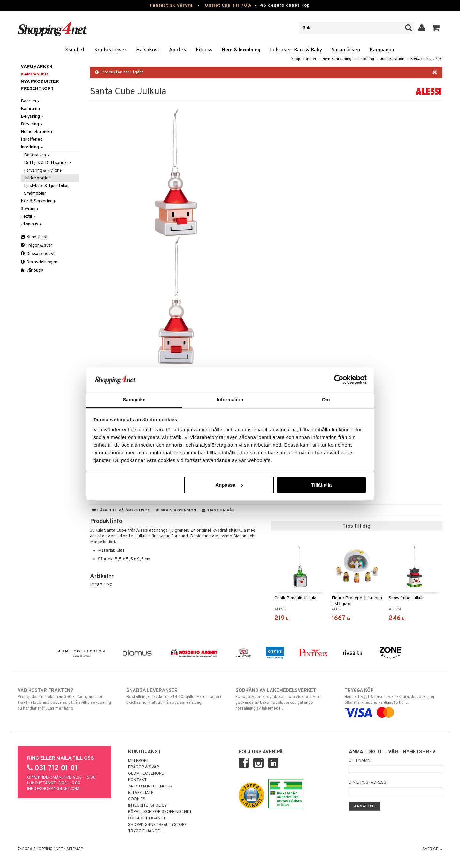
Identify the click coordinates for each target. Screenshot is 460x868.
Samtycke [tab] (134, 399)
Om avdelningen (39, 262)
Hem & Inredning (241, 50)
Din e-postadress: (368, 783)
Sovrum (30, 209)
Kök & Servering (39, 201)
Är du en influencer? (150, 787)
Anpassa (229, 485)
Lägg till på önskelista (121, 511)
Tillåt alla (321, 485)
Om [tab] (326, 399)
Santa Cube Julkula (426, 59)
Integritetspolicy (148, 806)
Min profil (139, 761)
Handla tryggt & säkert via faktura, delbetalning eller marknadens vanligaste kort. (393, 702)
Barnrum (31, 109)
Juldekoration (392, 59)
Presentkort (37, 89)
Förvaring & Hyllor (43, 170)
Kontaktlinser (110, 50)
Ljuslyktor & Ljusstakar (46, 186)
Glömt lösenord (146, 774)
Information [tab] (230, 399)
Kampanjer (382, 50)
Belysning (32, 116)
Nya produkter (40, 82)
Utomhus (32, 224)
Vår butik (32, 270)
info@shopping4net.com (53, 789)
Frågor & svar (37, 246)
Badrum (31, 101)
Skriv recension (176, 511)
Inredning (366, 59)
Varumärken (346, 50)
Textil (28, 216)
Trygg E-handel (145, 831)
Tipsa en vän (218, 511)
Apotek (178, 50)
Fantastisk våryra (172, 6)
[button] (436, 28)
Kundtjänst (34, 237)
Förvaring (32, 124)
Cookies (137, 799)
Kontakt (137, 780)
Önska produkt (38, 254)
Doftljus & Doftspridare (47, 163)
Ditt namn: (360, 761)
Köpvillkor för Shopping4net (160, 812)
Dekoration (37, 155)
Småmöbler (35, 193)
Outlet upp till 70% (228, 6)
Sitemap (75, 849)
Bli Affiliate (141, 793)
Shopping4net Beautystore (157, 825)
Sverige (432, 849)
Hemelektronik (37, 132)
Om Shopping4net (147, 818)
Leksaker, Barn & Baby (296, 50)
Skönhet (75, 50)
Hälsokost (148, 50)
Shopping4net (304, 59)
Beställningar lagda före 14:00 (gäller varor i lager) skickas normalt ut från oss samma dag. (176, 696)
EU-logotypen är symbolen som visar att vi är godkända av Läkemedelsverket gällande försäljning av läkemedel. (284, 699)
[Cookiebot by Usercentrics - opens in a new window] (339, 380)
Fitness (204, 50)
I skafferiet (31, 139)
